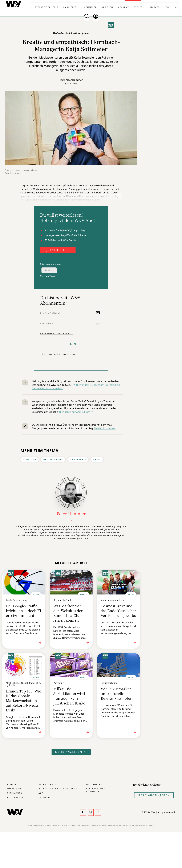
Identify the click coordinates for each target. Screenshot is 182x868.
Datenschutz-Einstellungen (58, 789)
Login (71, 344)
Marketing (70, 7)
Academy (124, 7)
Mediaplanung (53, 459)
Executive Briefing (47, 7)
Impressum (14, 789)
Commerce (90, 7)
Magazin (155, 7)
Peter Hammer (74, 80)
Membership (78, 459)
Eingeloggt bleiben (60, 354)
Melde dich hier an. (105, 428)
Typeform (49, 270)
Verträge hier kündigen (96, 790)
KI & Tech (107, 7)
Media (97, 459)
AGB (41, 793)
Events (138, 7)
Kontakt (13, 784)
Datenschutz (47, 784)
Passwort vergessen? (57, 333)
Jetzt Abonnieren (154, 795)
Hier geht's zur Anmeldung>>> (76, 412)
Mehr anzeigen (71, 752)
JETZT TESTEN (58, 250)
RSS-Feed (44, 797)
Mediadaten (94, 784)
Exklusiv (171, 7)
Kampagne (30, 459)
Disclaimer (15, 793)
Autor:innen (16, 797)
